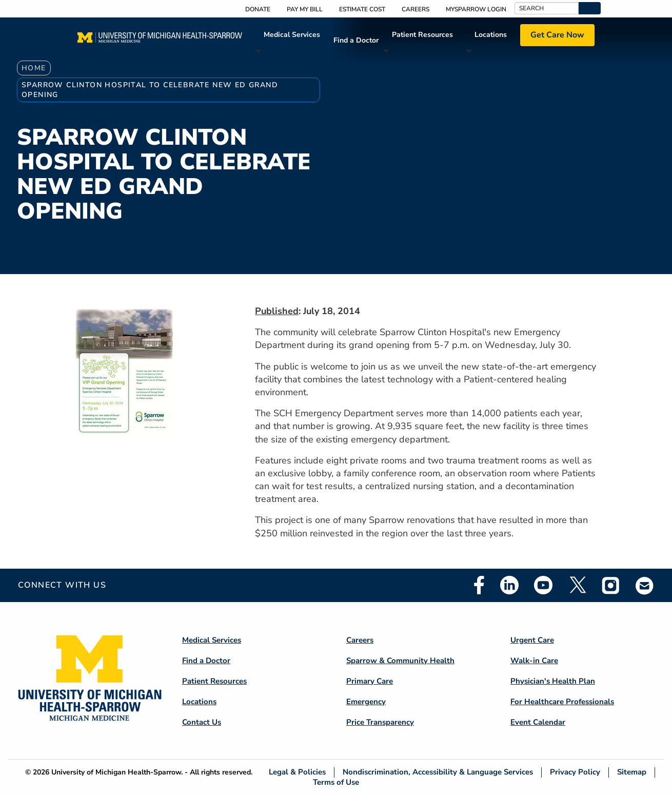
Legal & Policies (297, 772)
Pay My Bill (305, 9)
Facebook (479, 585)
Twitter (577, 585)
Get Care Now (557, 35)
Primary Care (370, 681)
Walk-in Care (534, 661)
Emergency (366, 702)
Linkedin (509, 585)
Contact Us (202, 722)
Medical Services (292, 35)
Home (34, 68)
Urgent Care (532, 640)
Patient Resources (422, 35)
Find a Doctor (356, 40)
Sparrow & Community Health (400, 661)
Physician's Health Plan (553, 681)
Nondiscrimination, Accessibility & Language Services (438, 772)
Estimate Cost (362, 9)
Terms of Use (336, 782)
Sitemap (632, 772)
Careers (416, 9)
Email (645, 585)
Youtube (543, 585)
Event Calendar (538, 722)
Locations (491, 35)
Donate (258, 9)
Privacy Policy (575, 772)
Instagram (611, 585)
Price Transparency (380, 722)
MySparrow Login (476, 9)
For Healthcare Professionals (562, 702)
